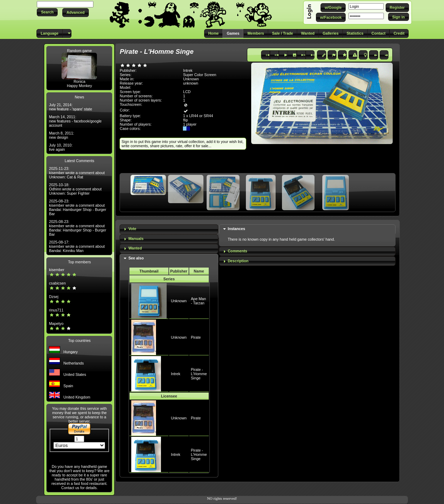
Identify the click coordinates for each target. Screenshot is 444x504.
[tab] (169, 229)
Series (169, 279)
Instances (237, 229)
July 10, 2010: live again (60, 147)
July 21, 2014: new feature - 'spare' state (70, 107)
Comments (238, 251)
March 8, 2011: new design (61, 135)
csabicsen (57, 283)
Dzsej (54, 297)
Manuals (136, 239)
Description (238, 261)
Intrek (176, 374)
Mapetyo (56, 323)
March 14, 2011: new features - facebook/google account (75, 121)
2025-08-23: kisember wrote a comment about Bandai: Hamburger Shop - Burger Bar (77, 207)
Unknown (179, 301)
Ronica (79, 81)
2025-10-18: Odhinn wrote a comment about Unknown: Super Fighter (75, 189)
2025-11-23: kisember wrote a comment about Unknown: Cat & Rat (77, 173)
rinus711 (56, 310)
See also (136, 258)
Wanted (135, 248)
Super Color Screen (200, 75)
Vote (132, 229)
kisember (56, 270)
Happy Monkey (79, 86)
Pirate (196, 337)
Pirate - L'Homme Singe (199, 374)
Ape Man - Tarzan (199, 301)
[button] (47, 12)
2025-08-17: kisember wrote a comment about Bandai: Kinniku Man (77, 246)
